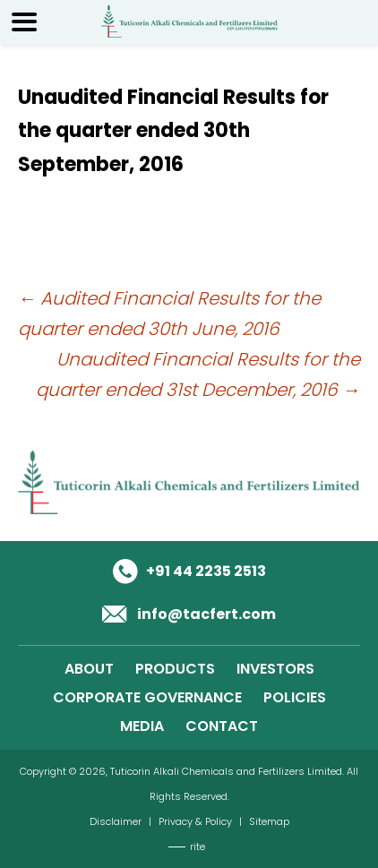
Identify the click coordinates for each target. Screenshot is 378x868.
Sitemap (269, 821)
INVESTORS (275, 669)
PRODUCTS (175, 669)
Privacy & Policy (195, 821)
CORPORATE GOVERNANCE (147, 697)
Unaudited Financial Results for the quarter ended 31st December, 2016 (198, 374)
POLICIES (295, 697)
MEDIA (142, 726)
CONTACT (222, 726)
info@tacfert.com (206, 614)
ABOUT (89, 669)
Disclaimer (116, 821)
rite (198, 847)
